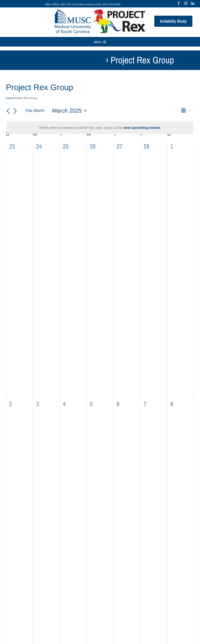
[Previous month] (8, 111)
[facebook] (179, 3)
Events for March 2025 (65, 60)
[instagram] (186, 3)
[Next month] (15, 111)
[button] (174, 111)
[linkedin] (193, 3)
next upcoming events (142, 128)
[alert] (100, 128)
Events (10, 98)
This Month (35, 110)
